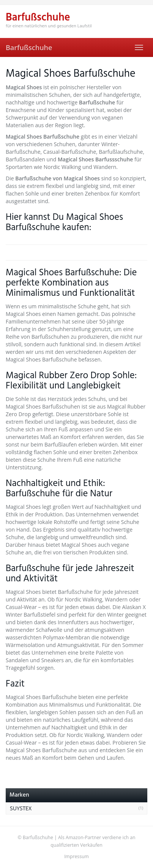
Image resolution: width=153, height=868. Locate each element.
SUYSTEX (21, 808)
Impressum (76, 856)
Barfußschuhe (29, 47)
